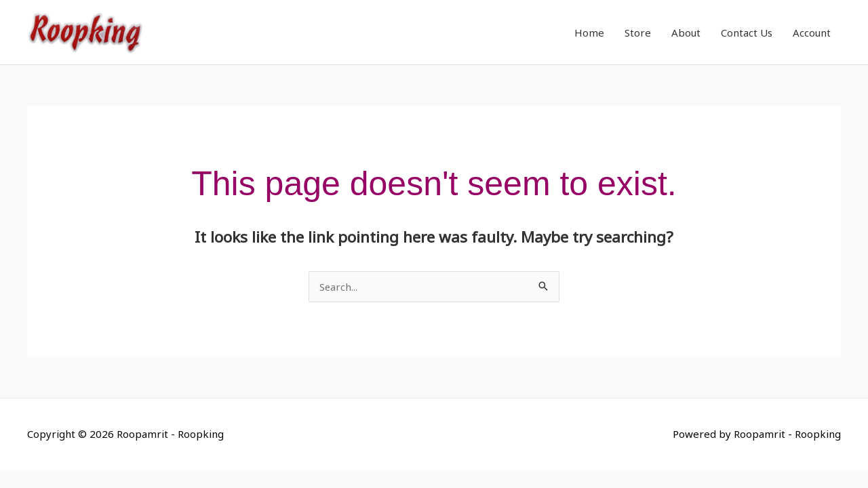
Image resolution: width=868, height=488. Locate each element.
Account (812, 34)
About (686, 34)
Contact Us (747, 34)
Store (638, 34)
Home (589, 34)
